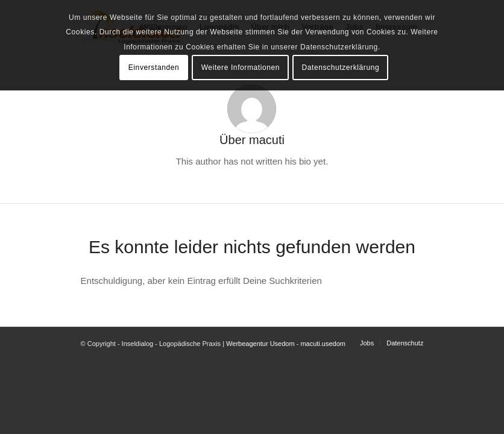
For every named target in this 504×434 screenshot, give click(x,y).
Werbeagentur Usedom (260, 344)
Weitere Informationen (241, 68)
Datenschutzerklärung (340, 68)
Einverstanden (154, 68)
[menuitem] (367, 343)
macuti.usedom (323, 344)
